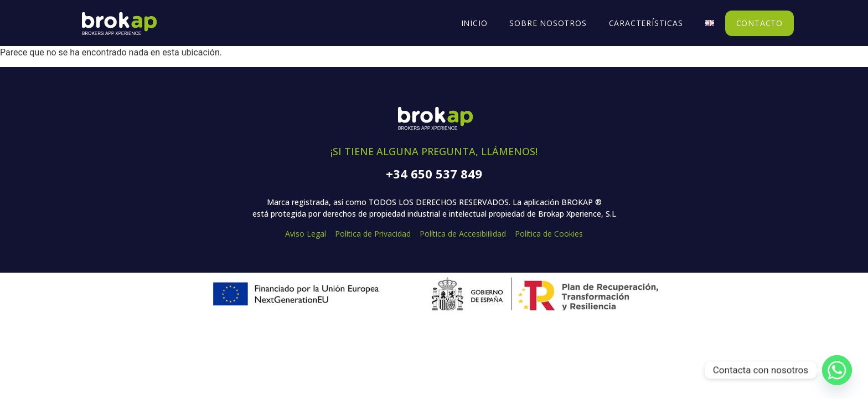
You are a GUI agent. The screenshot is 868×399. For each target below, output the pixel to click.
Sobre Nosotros (548, 23)
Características (646, 23)
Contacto (759, 23)
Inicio (474, 23)
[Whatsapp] (837, 370)
